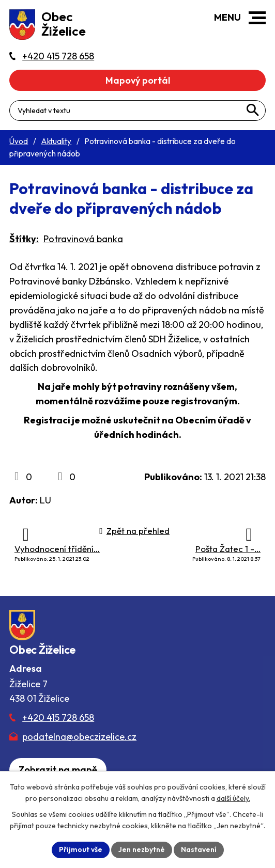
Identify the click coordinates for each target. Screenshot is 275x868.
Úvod (19, 141)
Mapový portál (138, 80)
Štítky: (24, 239)
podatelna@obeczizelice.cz (79, 737)
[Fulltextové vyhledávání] (137, 111)
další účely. (233, 798)
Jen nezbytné (142, 849)
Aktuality (56, 141)
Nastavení (199, 849)
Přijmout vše (81, 849)
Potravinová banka (83, 239)
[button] (257, 18)
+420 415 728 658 (58, 717)
